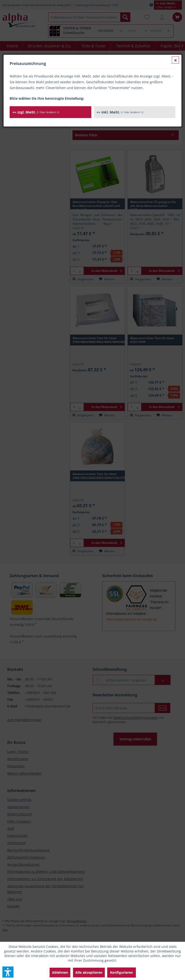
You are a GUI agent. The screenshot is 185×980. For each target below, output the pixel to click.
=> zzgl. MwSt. (36, 112)
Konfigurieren (122, 972)
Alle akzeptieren (89, 972)
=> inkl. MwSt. (120, 112)
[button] (8, 972)
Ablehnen (60, 972)
